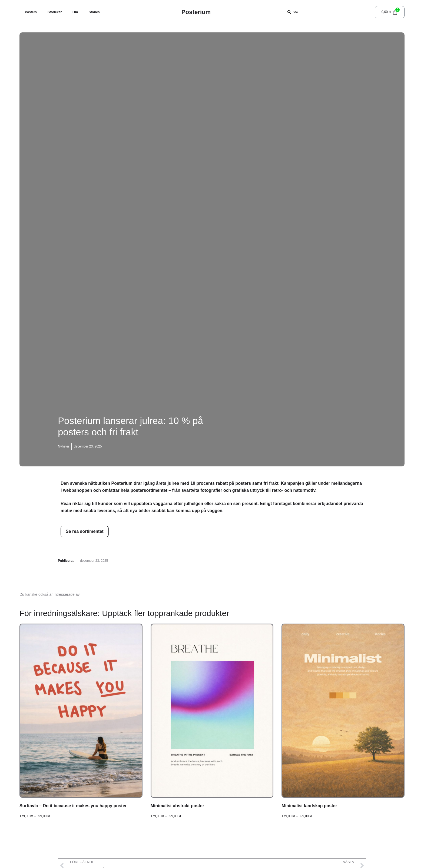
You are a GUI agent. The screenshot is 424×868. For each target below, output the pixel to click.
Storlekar (55, 12)
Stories (94, 12)
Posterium (196, 12)
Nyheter (64, 446)
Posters (31, 12)
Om (75, 12)
